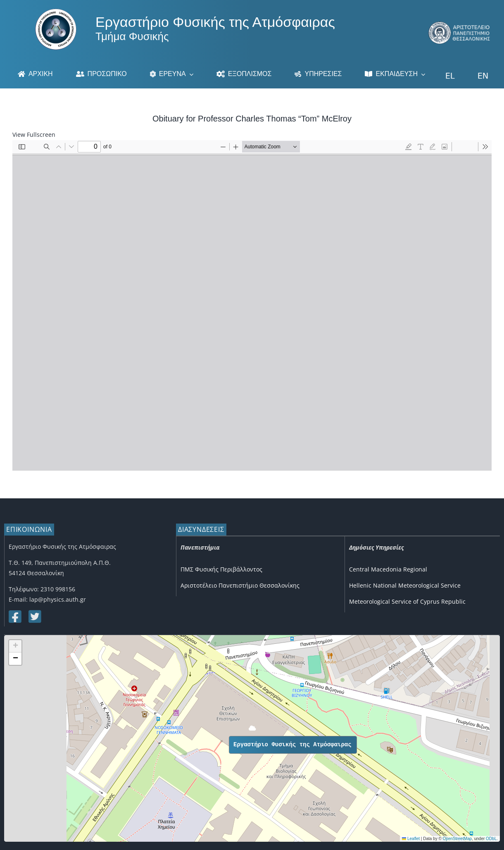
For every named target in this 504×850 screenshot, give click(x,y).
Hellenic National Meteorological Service (405, 585)
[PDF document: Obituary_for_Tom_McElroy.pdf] (252, 305)
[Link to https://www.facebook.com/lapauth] (14, 617)
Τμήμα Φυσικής (132, 36)
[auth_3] (460, 24)
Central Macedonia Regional (388, 569)
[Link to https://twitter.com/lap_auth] (34, 617)
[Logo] (56, 11)
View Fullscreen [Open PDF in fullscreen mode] (34, 135)
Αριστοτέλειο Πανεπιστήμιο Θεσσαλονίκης (240, 585)
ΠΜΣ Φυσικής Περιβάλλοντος (221, 569)
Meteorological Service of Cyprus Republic (407, 601)
